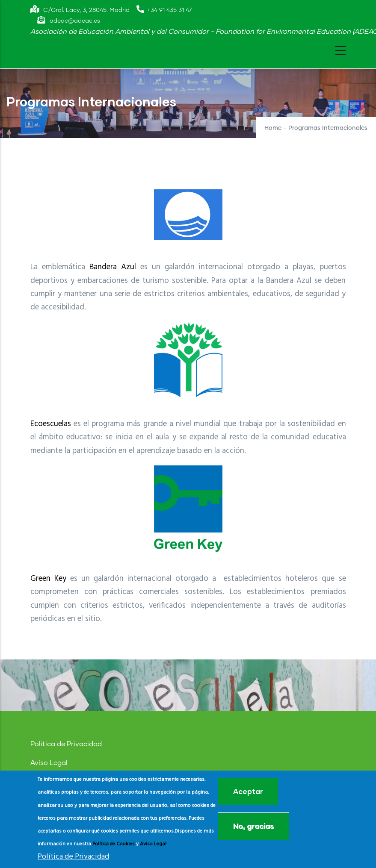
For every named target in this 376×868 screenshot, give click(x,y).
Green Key (48, 579)
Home (273, 128)
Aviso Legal (49, 763)
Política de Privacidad (66, 744)
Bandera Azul (113, 267)
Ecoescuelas (51, 424)
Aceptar (248, 791)
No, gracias (253, 826)
